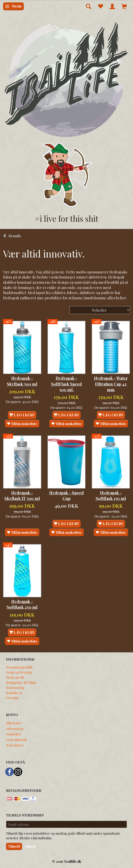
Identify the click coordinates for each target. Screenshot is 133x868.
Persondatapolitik (19, 667)
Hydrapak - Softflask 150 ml (111, 496)
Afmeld (30, 846)
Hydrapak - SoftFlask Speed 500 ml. (66, 384)
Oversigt (12, 698)
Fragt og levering (19, 672)
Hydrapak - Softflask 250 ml (22, 604)
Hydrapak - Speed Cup (66, 496)
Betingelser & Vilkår (21, 682)
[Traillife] (66, 79)
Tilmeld (14, 846)
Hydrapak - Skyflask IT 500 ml (22, 496)
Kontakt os (14, 693)
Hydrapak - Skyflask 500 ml (22, 381)
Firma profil (15, 677)
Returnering (15, 688)
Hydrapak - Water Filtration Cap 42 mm (111, 384)
